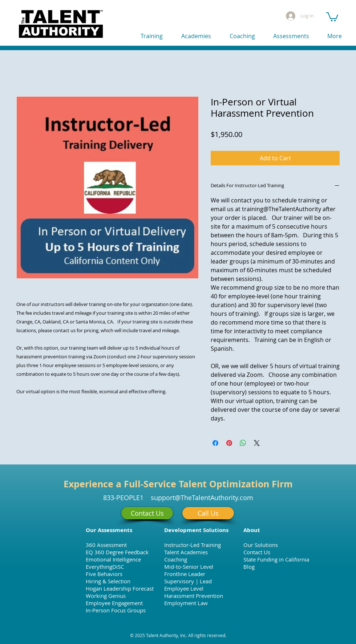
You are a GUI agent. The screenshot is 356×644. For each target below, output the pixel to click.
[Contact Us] (147, 513)
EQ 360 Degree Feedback (117, 552)
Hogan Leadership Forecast (120, 588)
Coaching (176, 559)
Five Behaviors (104, 574)
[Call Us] (208, 513)
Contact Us (257, 552)
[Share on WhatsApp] (243, 443)
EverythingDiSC (105, 567)
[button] (332, 16)
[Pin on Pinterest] (229, 443)
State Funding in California (276, 559)
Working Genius (106, 596)
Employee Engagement (114, 603)
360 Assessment (106, 545)
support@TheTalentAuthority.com (202, 498)
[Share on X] (257, 443)
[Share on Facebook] (215, 443)
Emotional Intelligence (113, 559)
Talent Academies (186, 552)
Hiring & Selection (108, 581)
